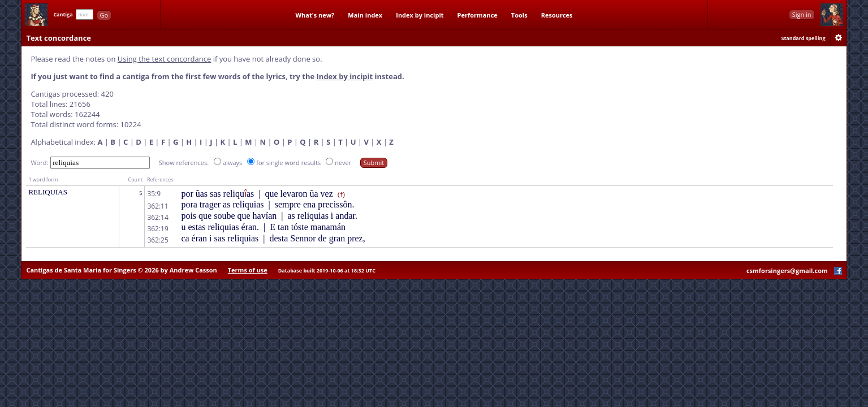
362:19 (157, 229)
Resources (557, 15)
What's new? (315, 15)
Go (104, 15)
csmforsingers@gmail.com (787, 270)
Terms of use (248, 270)
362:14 (157, 217)
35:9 (154, 194)
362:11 (157, 206)
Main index (365, 15)
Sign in (802, 14)
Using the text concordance (164, 59)
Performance (478, 15)
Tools (519, 15)
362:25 (157, 240)
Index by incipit (420, 15)
